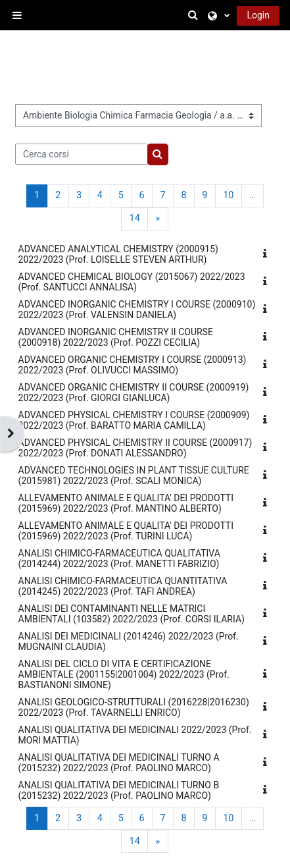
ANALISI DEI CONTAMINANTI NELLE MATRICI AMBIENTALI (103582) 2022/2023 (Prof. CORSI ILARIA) (132, 614)
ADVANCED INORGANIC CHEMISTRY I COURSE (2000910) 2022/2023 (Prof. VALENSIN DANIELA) (137, 310)
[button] (195, 15)
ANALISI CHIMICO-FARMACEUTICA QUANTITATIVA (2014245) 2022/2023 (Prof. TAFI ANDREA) (123, 586)
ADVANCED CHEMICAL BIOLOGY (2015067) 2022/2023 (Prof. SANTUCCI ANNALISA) (132, 282)
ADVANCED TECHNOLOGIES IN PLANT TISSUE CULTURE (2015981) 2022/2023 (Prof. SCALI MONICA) (134, 475)
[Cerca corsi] (82, 154)
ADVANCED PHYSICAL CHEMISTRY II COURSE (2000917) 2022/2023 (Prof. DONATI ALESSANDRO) (135, 448)
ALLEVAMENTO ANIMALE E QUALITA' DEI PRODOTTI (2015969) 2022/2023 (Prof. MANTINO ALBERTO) (126, 503)
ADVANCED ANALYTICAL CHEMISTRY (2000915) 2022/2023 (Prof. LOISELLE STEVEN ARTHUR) (118, 254)
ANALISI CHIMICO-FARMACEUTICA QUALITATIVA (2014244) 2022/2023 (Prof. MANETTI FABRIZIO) (119, 558)
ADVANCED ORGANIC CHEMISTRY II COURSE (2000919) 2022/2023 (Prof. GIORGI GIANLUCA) (134, 393)
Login (258, 15)
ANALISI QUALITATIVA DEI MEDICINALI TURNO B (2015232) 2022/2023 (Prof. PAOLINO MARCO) (119, 790)
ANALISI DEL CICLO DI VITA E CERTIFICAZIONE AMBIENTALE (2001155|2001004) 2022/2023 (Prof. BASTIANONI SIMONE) (124, 674)
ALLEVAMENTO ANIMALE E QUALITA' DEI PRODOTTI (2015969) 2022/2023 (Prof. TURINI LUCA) (126, 531)
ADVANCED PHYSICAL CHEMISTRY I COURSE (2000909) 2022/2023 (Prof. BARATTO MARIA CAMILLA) (134, 420)
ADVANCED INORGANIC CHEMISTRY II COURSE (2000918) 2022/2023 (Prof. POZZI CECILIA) (116, 337)
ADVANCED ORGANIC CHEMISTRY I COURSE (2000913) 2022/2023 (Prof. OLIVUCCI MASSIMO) (133, 365)
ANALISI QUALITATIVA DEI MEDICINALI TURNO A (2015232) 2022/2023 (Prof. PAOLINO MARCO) (119, 763)
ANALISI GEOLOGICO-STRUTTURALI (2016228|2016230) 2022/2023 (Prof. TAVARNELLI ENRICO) (134, 707)
